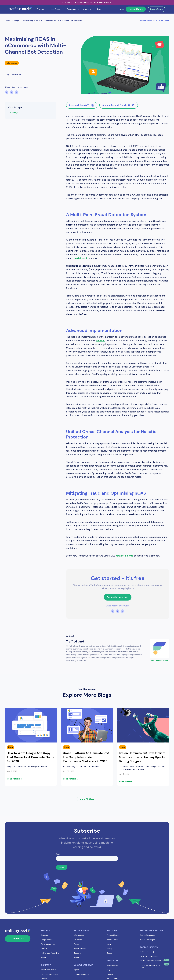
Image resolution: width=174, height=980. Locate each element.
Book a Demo (156, 9)
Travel (76, 958)
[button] (42, 9)
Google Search (47, 940)
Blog (109, 970)
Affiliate (44, 949)
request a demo (124, 556)
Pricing (98, 9)
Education (78, 940)
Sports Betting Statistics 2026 (150, 967)
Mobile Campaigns (147, 940)
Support (110, 953)
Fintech (77, 944)
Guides (110, 974)
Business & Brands (81, 974)
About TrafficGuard (49, 970)
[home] (20, 9)
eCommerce (79, 935)
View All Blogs (87, 799)
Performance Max (48, 944)
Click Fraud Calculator (149, 956)
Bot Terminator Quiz (148, 952)
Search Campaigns (148, 935)
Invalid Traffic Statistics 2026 (152, 961)
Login (121, 9)
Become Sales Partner (50, 974)
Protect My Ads (136, 9)
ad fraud (101, 341)
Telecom (77, 953)
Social (43, 958)
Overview (45, 935)
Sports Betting (80, 949)
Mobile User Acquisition (50, 953)
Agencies (78, 970)
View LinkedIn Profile (159, 660)
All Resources (112, 965)
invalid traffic (81, 258)
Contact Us (18, 939)
